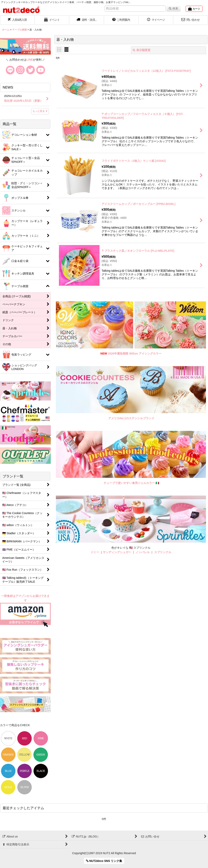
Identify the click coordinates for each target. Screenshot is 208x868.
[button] (87, 20)
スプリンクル (163, 552)
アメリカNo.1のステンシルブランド (131, 418)
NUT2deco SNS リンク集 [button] (104, 861)
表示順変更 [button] (142, 50)
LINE (30, 60)
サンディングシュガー (117, 552)
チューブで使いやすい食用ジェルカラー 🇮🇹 (131, 483)
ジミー (95, 552)
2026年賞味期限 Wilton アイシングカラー (135, 354)
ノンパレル (143, 552)
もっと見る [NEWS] (40, 111)
